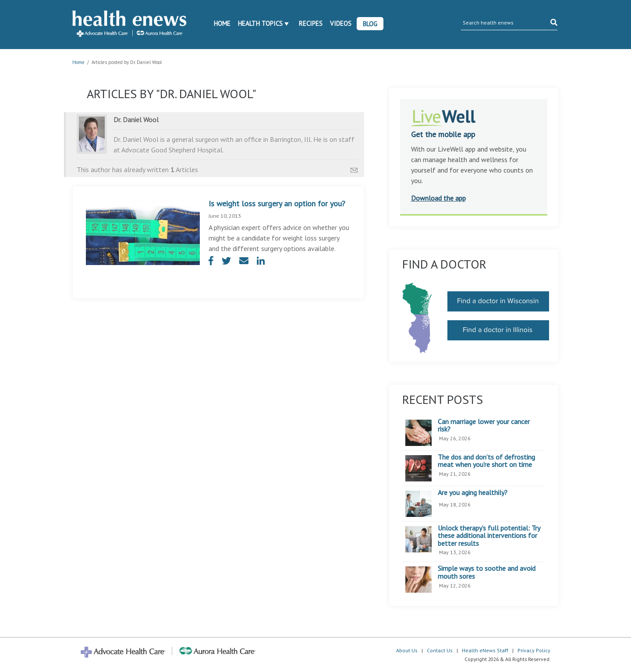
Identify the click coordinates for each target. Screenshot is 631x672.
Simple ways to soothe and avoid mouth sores (487, 572)
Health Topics (260, 23)
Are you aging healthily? (473, 493)
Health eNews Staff (485, 650)
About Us (407, 650)
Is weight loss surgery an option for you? (277, 203)
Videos (341, 23)
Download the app (438, 198)
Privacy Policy (534, 650)
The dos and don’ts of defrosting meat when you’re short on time (486, 461)
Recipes (311, 23)
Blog (370, 24)
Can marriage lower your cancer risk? (484, 426)
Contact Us (440, 650)
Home (222, 23)
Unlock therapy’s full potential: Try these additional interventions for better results (489, 536)
